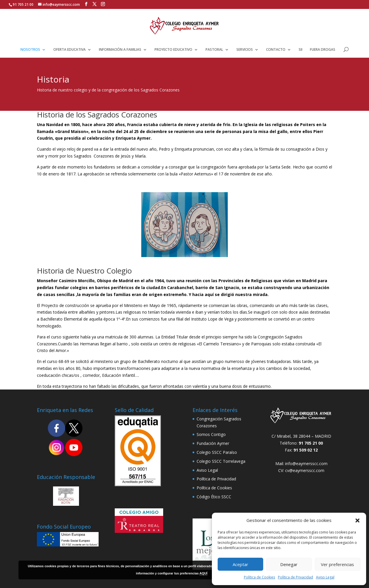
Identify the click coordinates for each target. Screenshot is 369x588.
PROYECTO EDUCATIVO (173, 50)
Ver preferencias (337, 564)
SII (301, 50)
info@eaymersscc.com (306, 464)
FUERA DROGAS (323, 50)
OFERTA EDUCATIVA (69, 50)
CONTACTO (276, 50)
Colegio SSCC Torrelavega (221, 461)
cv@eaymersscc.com (305, 470)
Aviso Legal (325, 577)
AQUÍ (204, 573)
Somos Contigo (211, 434)
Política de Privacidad (295, 577)
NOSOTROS (30, 50)
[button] (357, 520)
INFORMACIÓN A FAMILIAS (120, 50)
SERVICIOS (245, 50)
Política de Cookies (259, 577)
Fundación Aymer (213, 443)
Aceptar (240, 564)
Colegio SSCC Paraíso (217, 452)
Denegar (289, 564)
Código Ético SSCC (214, 497)
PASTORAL (214, 50)
